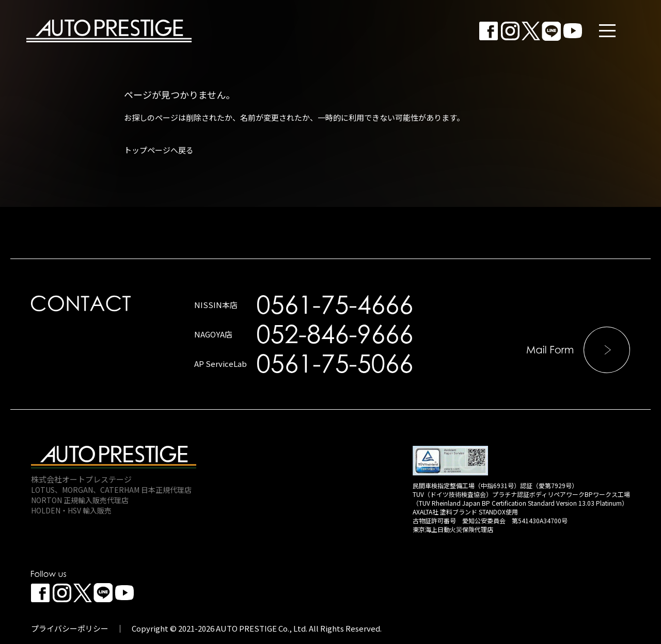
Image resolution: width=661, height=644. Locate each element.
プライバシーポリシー (70, 628)
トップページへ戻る (159, 150)
